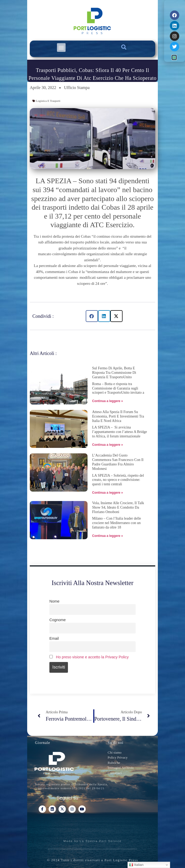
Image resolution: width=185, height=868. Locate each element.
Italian (136, 865)
